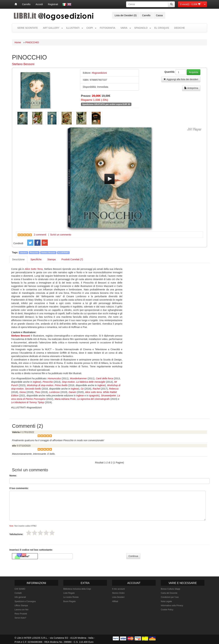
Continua (133, 556)
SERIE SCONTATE (28, 28)
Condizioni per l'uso (170, 597)
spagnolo (94, 396)
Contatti (18, 593)
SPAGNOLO (141, 28)
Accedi (39, 4)
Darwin (72, 392)
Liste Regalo (69, 593)
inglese (37, 382)
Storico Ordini (118, 593)
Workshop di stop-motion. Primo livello (47, 385)
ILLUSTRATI (73, 28)
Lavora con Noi (21, 610)
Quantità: (170, 72)
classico (24, 253)
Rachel (96, 389)
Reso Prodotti (21, 614)
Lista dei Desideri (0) (126, 15)
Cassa (159, 15)
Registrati (53, 4)
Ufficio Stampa (21, 606)
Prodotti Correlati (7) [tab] (72, 259)
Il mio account (118, 589)
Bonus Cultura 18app (170, 589)
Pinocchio (34, 253)
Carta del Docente (169, 593)
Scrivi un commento (61, 235)
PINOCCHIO (32, 42)
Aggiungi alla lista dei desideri (181, 79)
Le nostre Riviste (71, 597)
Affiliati (115, 601)
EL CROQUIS (162, 28)
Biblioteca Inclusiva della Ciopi (77, 589)
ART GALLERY (51, 28)
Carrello (26, 4)
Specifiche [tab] (36, 259)
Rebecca (114, 389)
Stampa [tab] (51, 259)
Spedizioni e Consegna (25, 601)
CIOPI (90, 28)
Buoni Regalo (69, 601)
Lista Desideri (118, 597)
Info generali (20, 597)
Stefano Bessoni (23, 64)
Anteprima (191, 88)
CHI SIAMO (20, 589)
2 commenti (40, 235)
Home (18, 42)
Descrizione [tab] (18, 259)
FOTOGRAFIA (108, 28)
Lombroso (54, 392)
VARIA (124, 28)
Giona (22, 392)
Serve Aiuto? (20, 618)
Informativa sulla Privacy (172, 606)
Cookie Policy (167, 610)
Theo (37, 392)
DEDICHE (180, 28)
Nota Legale (166, 601)
